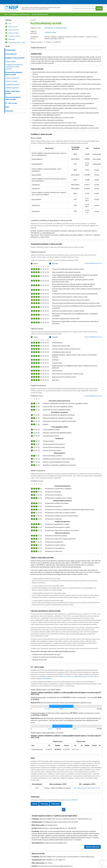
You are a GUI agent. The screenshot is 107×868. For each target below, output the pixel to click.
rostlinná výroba (50, 32)
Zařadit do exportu (13, 36)
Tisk (8, 24)
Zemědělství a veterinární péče (19, 14)
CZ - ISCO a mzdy (11, 103)
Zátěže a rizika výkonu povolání (13, 92)
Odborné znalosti (12, 81)
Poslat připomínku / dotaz (15, 42)
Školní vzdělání (11, 61)
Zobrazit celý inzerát (92, 847)
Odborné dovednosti (13, 78)
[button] (60, 810)
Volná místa (9, 111)
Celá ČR (35, 804)
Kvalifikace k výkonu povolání (15, 58)
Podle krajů (44, 804)
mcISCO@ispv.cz (47, 679)
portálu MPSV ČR (72, 800)
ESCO (7, 107)
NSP (6, 14)
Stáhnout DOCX (12, 30)
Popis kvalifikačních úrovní (93, 263)
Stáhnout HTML (12, 33)
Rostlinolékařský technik (40, 14)
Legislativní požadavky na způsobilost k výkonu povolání (14, 67)
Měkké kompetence (13, 88)
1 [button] (64, 810)
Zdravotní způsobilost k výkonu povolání (13, 98)
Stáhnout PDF (11, 27)
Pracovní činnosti (11, 54)
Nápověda (10, 39)
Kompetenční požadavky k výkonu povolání (14, 73)
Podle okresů (55, 804)
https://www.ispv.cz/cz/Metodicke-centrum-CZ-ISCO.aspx (78, 676)
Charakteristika (10, 50)
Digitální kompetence (13, 85)
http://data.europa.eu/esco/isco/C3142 (87, 788)
